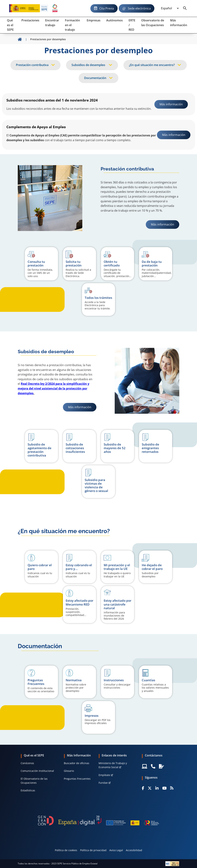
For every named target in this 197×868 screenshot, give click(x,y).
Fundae (103, 783)
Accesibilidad (134, 850)
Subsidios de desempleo (89, 65)
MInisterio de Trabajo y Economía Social (113, 765)
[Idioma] (170, 8)
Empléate (104, 775)
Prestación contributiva (32, 65)
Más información (165, 224)
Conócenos (27, 763)
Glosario (69, 771)
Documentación (95, 78)
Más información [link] (171, 104)
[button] (42, 567)
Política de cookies (66, 850)
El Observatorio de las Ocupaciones (34, 781)
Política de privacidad (93, 850)
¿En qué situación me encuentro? (152, 65)
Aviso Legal (116, 850)
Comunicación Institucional (37, 771)
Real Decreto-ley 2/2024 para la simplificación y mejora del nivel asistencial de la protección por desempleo (54, 388)
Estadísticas (28, 790)
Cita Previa (107, 8)
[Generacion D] (98, 821)
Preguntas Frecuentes (77, 779)
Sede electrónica (139, 8)
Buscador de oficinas (77, 763)
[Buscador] (185, 8)
